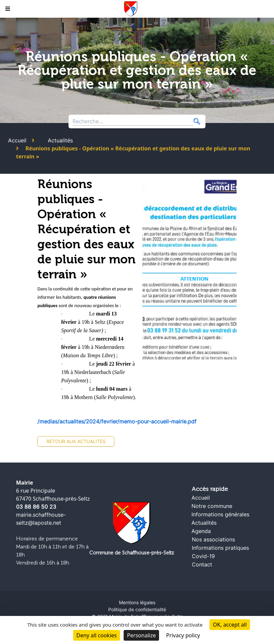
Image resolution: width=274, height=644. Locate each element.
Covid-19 (203, 556)
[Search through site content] (133, 121)
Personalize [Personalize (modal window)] (141, 635)
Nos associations (213, 539)
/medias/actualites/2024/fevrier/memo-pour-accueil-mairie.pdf (117, 421)
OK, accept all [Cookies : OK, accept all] (230, 625)
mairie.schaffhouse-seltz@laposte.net (41, 519)
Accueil (17, 140)
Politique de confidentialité (137, 609)
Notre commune (212, 506)
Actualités (60, 140)
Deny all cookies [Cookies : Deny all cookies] (97, 635)
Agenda (201, 531)
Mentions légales (137, 602)
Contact (202, 564)
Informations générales (220, 514)
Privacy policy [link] (183, 635)
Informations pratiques (220, 548)
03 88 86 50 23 (36, 507)
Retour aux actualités (76, 441)
